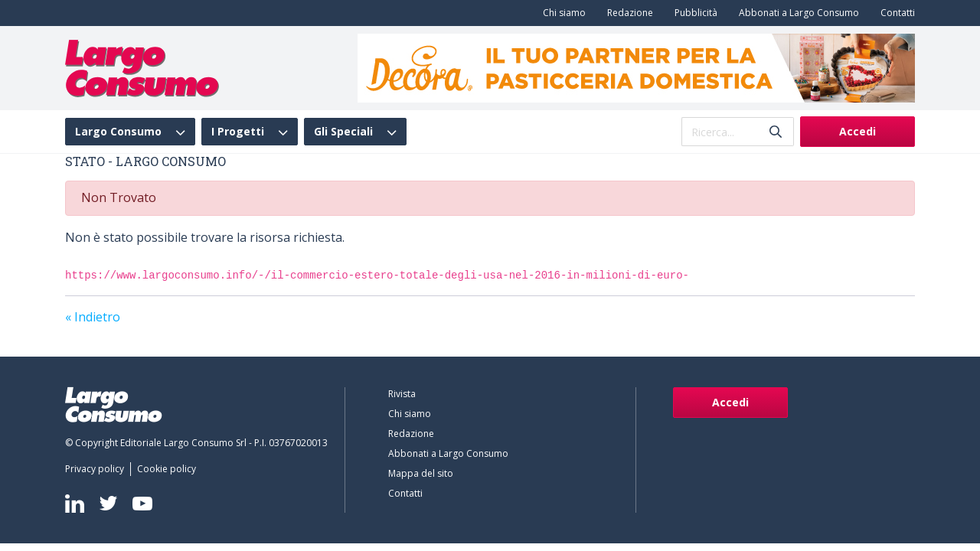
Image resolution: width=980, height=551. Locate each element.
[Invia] (776, 132)
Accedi (857, 131)
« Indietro (93, 317)
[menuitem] (561, 13)
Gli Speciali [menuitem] (343, 132)
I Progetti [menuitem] (238, 132)
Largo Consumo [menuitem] (118, 132)
